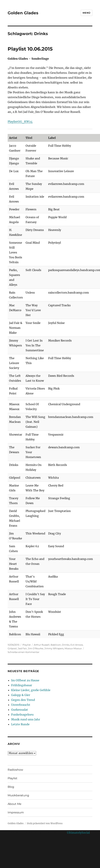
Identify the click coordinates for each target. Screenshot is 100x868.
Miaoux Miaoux (73, 648)
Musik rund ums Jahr (26, 719)
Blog (11, 787)
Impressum (16, 812)
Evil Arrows (77, 645)
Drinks (66, 645)
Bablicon (56, 645)
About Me (15, 804)
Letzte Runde (20, 724)
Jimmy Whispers (54, 648)
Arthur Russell (42, 645)
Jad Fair (22, 648)
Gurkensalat (20, 710)
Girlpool (12, 648)
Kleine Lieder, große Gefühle (31, 690)
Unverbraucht (21, 705)
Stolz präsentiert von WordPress (45, 823)
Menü (86, 13)
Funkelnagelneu (22, 714)
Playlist (27, 645)
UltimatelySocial (78, 833)
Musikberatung (18, 795)
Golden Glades (23, 13)
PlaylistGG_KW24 (20, 122)
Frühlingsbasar (22, 685)
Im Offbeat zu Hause (25, 680)
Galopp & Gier (21, 695)
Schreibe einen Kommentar (23, 652)
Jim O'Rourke (36, 648)
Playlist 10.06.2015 (30, 49)
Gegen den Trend (23, 700)
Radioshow (15, 770)
